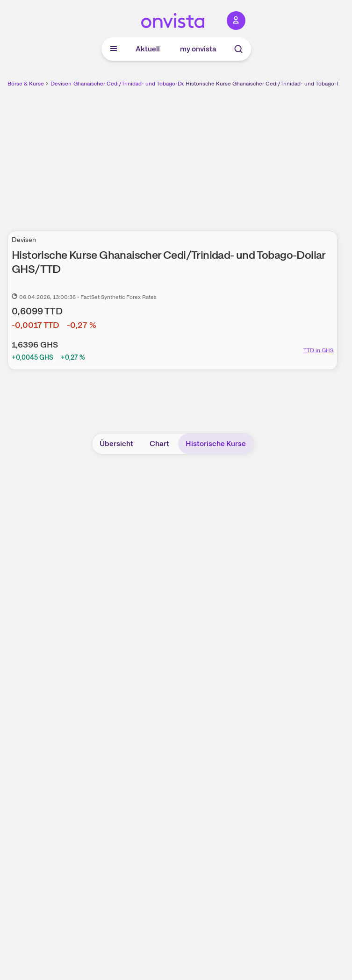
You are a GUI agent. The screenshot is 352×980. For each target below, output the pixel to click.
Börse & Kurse (26, 84)
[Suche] (238, 49)
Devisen (61, 84)
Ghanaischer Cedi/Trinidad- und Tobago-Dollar (133, 84)
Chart (159, 444)
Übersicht (116, 444)
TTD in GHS (318, 350)
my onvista (198, 49)
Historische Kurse (216, 444)
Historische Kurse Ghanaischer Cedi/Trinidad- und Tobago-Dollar (269, 84)
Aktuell (148, 49)
